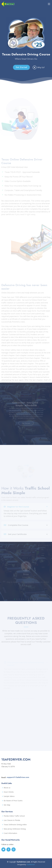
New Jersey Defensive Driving (15, 829)
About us (7, 788)
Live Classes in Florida (12, 820)
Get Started (21, 71)
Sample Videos (9, 796)
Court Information (10, 833)
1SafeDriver (31, 864)
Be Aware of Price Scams (13, 801)
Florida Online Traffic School (14, 816)
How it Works (9, 792)
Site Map (7, 805)
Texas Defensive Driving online (15, 825)
